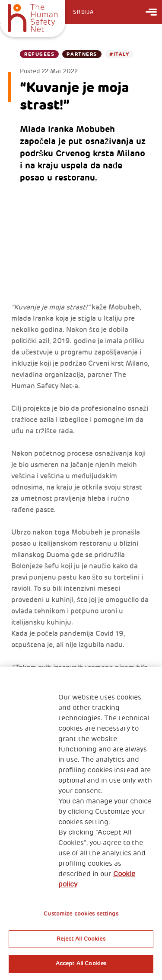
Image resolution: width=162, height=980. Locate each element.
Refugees (39, 54)
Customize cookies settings (81, 914)
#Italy (119, 54)
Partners (82, 54)
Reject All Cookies (81, 939)
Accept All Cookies (81, 964)
